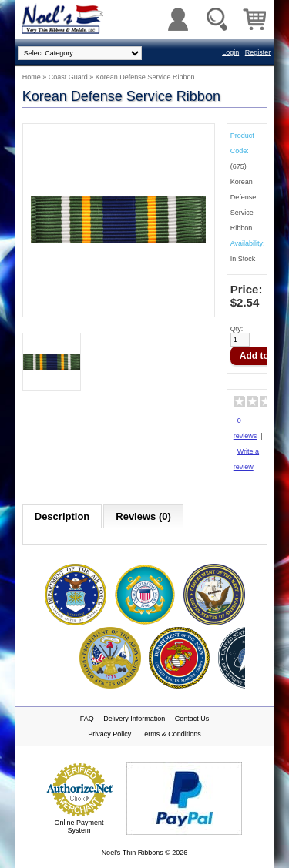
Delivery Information (134, 719)
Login (230, 52)
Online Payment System (79, 826)
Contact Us (192, 719)
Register (258, 52)
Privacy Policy (109, 734)
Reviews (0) (143, 516)
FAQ (87, 719)
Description (62, 516)
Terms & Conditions (171, 734)
